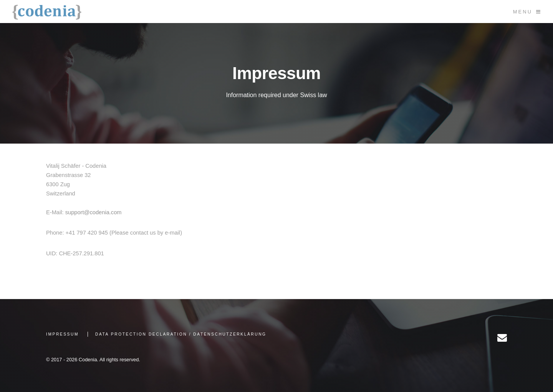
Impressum (62, 334)
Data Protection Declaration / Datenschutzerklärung (181, 334)
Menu (523, 12)
